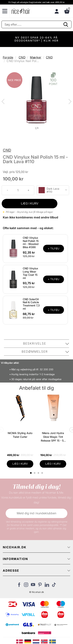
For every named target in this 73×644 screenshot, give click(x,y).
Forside (8, 57)
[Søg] (36, 24)
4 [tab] (43, 473)
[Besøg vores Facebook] (19, 586)
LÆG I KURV (30, 203)
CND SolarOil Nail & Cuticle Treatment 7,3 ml (31, 304)
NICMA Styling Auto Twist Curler (20, 435)
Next (69, 102)
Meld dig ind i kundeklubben (36, 513)
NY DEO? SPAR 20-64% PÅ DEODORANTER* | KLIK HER (36, 39)
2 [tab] (35, 473)
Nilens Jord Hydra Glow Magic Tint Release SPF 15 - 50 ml (53, 437)
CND (22, 57)
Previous (4, 102)
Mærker (36, 57)
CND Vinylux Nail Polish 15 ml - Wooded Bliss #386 (31, 242)
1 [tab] (31, 473)
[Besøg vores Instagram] (26, 586)
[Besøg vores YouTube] (33, 586)
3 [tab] (39, 473)
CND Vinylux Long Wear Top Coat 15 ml (30, 273)
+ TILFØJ (54, 248)
